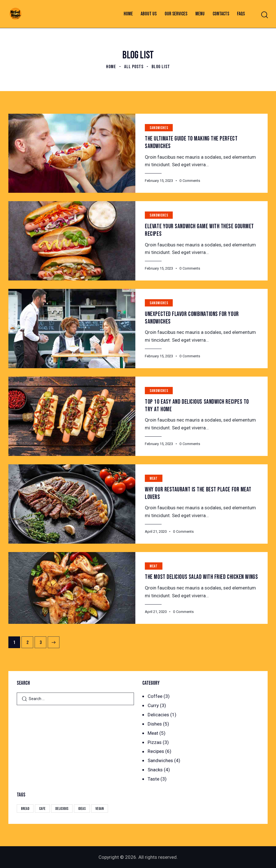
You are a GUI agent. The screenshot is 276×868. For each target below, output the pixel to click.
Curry (153, 705)
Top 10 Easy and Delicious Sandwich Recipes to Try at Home (197, 406)
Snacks (155, 770)
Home (111, 67)
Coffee (155, 696)
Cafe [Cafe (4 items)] (42, 809)
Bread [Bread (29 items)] (25, 809)
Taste (153, 779)
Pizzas (155, 742)
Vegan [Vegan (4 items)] (100, 809)
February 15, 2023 (159, 181)
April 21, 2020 (156, 531)
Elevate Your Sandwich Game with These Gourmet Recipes (199, 230)
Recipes (156, 751)
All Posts (134, 67)
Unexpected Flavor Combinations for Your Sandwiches (192, 318)
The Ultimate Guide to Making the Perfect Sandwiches (191, 142)
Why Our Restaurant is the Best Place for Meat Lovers (198, 493)
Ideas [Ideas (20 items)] (82, 809)
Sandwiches (159, 128)
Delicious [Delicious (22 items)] (62, 809)
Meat (153, 478)
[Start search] (264, 15)
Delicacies (158, 715)
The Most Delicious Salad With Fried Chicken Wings (201, 577)
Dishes (155, 724)
